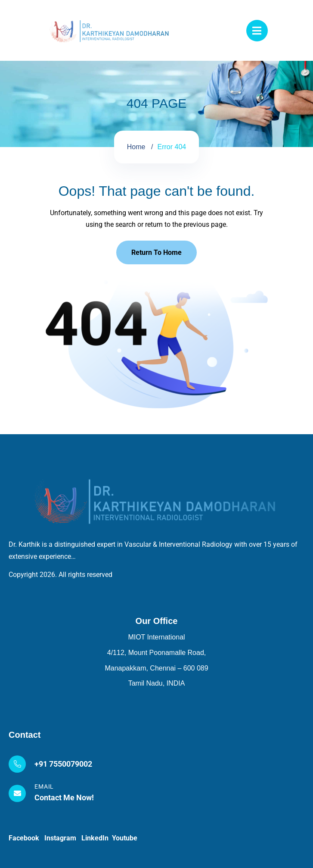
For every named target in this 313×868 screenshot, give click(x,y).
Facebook (26, 838)
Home (136, 147)
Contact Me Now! (64, 797)
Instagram (63, 838)
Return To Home (156, 252)
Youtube (125, 838)
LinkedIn (97, 838)
